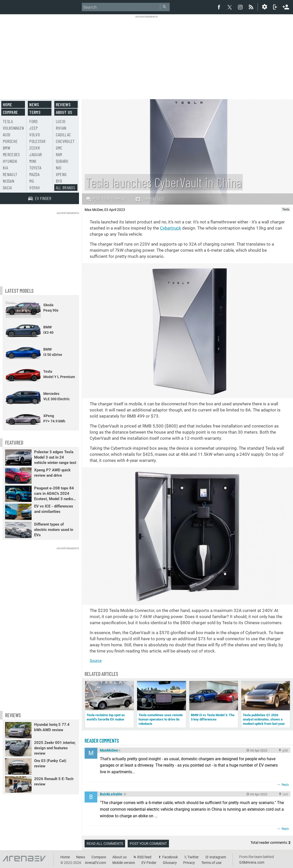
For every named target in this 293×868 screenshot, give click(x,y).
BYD (59, 181)
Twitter (193, 857)
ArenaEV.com (95, 863)
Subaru (62, 161)
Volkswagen (14, 128)
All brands (65, 188)
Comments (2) (149, 199)
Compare (10, 112)
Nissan (9, 181)
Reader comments (102, 741)
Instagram (218, 857)
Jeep (34, 128)
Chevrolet (65, 141)
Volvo (35, 135)
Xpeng (61, 174)
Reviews (63, 104)
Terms (35, 112)
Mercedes (11, 154)
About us (64, 112)
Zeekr (35, 148)
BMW (6, 148)
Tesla (8, 121)
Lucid (61, 121)
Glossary (170, 863)
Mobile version (124, 863)
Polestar (37, 141)
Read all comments (105, 844)
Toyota (35, 168)
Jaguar (36, 154)
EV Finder (149, 863)
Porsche (10, 141)
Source (96, 661)
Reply (285, 785)
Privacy (189, 863)
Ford (33, 121)
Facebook (170, 857)
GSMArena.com (252, 862)
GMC (59, 148)
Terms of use (211, 863)
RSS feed (144, 857)
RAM (59, 154)
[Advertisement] (147, 54)
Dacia (7, 188)
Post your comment (106, 199)
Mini (33, 161)
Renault (10, 174)
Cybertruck (171, 228)
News (34, 104)
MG (32, 181)
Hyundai (10, 161)
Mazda (34, 174)
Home (7, 104)
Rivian (61, 128)
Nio (59, 168)
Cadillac (63, 135)
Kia (5, 168)
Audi (6, 135)
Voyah (35, 188)
